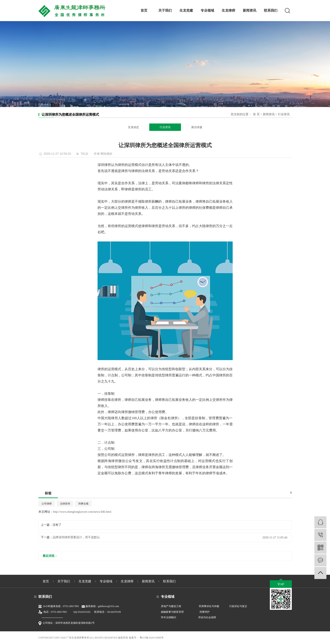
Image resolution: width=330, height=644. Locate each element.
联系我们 (271, 10)
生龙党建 (186, 10)
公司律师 (47, 504)
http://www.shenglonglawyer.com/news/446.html (82, 512)
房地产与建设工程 (171, 606)
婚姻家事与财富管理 (172, 612)
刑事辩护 (205, 612)
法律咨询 (65, 504)
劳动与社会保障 (207, 617)
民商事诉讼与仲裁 (209, 606)
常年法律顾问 (168, 617)
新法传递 (197, 127)
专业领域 (207, 10)
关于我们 (165, 10)
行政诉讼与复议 (238, 606)
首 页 (256, 114)
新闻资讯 (250, 10)
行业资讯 (284, 114)
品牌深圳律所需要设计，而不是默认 (76, 537)
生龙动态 (133, 127)
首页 (144, 10)
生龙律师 (228, 10)
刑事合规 (83, 504)
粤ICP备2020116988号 (152, 638)
